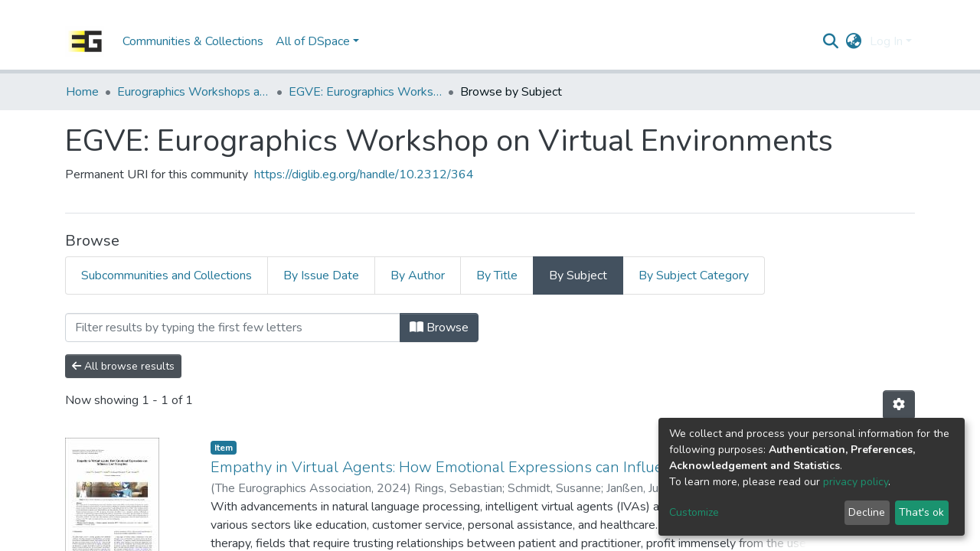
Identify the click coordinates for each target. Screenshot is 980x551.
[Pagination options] (899, 405)
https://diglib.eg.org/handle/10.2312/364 (364, 174)
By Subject (578, 275)
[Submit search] (831, 41)
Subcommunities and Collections (167, 275)
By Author (418, 275)
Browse (439, 328)
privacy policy (856, 482)
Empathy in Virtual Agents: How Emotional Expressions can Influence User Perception (506, 467)
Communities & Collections (193, 41)
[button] (854, 41)
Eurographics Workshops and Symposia (194, 92)
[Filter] (233, 328)
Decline (867, 512)
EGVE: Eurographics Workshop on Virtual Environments (365, 92)
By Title (497, 275)
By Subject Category (694, 275)
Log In (886, 41)
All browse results (123, 366)
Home (82, 92)
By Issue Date (321, 275)
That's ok (921, 512)
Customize (694, 512)
